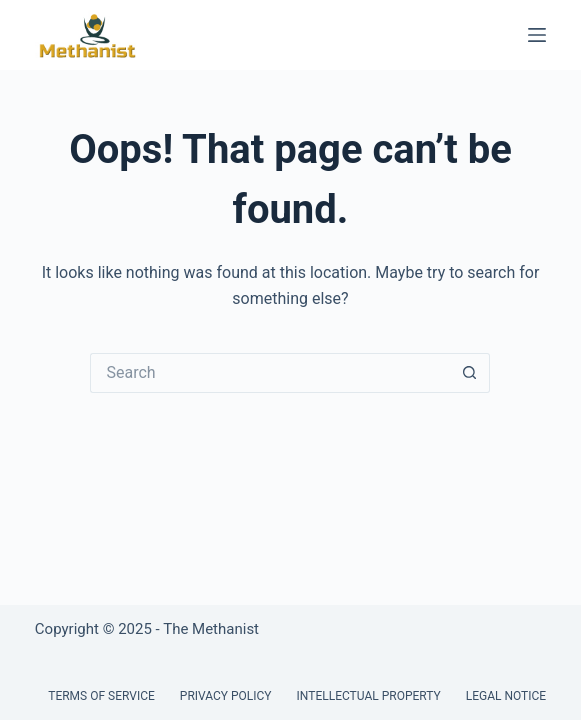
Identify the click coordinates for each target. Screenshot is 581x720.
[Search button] (470, 373)
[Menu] (537, 35)
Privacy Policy (226, 696)
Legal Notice (506, 696)
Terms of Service (101, 696)
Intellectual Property (369, 696)
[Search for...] (270, 373)
